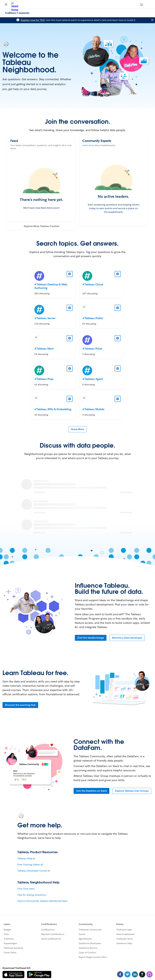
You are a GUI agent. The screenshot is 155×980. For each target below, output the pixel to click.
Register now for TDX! (33, 20)
